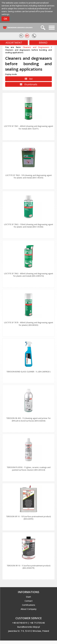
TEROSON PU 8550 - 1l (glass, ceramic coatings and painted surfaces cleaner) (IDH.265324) (29, 468)
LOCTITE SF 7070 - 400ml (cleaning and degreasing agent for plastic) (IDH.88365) (29, 324)
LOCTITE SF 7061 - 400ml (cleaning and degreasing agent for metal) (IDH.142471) (29, 127)
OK (5, 19)
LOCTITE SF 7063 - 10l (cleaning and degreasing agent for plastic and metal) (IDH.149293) (29, 176)
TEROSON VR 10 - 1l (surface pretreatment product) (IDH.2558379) (29, 567)
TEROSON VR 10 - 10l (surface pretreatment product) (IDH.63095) (28, 518)
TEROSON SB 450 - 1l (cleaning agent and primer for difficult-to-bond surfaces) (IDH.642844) (28, 419)
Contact (29, 601)
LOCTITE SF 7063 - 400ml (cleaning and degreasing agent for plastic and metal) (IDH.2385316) (29, 275)
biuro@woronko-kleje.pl (29, 627)
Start (28, 597)
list (29, 79)
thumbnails (29, 84)
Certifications (29, 605)
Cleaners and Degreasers (36, 47)
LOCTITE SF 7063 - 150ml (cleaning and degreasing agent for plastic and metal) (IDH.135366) (29, 226)
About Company (29, 609)
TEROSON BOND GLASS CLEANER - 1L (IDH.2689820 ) (28, 372)
